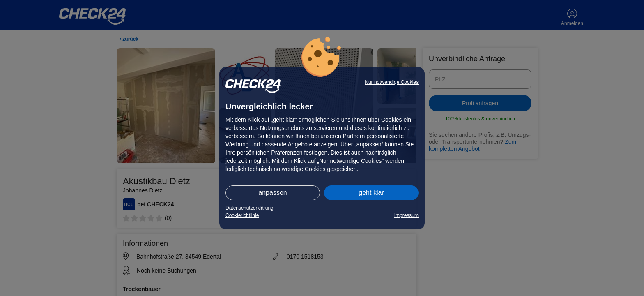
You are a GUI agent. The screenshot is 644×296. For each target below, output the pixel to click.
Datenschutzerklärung (250, 208)
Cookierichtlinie (242, 215)
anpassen (273, 193)
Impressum (406, 215)
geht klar (371, 193)
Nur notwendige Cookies (392, 82)
